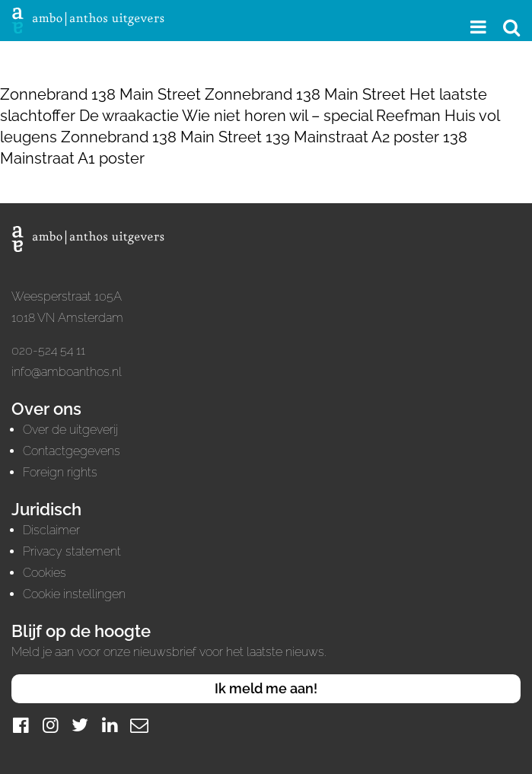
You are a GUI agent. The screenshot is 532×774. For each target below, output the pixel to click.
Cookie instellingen (74, 594)
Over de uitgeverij (70, 430)
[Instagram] (50, 725)
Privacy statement (72, 551)
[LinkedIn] (110, 725)
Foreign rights (60, 472)
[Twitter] (80, 725)
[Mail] (139, 725)
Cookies (45, 573)
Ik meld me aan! (266, 688)
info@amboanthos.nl (67, 372)
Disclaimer (51, 530)
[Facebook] (21, 725)
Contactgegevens (72, 451)
